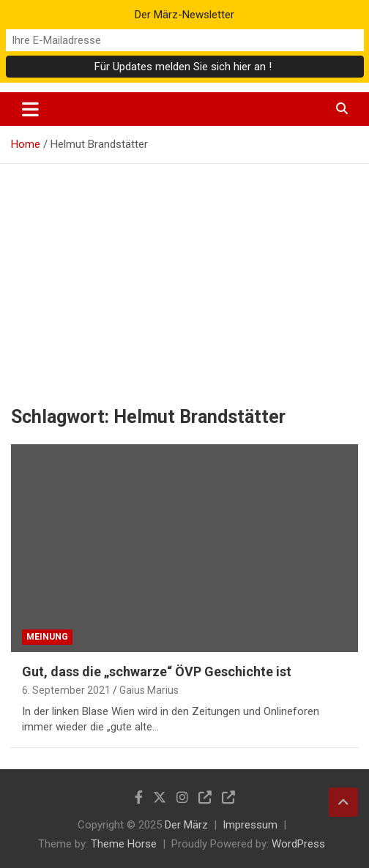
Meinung (47, 637)
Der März (186, 825)
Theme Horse (124, 844)
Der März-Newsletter (184, 15)
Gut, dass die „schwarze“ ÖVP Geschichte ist (157, 671)
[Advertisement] (184, 274)
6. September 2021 (66, 690)
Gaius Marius (149, 690)
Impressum (250, 825)
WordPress (298, 844)
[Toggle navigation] (30, 109)
